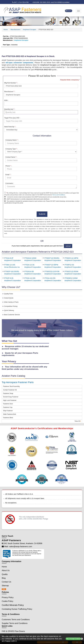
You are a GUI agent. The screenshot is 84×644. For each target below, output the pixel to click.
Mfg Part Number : (11, 83)
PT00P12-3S (69, 265)
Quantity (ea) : (10, 109)
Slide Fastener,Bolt (10, 414)
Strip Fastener (8, 411)
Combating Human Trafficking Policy (17, 609)
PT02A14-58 (29, 271)
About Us (6, 570)
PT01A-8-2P (9, 258)
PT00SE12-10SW (71, 278)
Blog (4, 578)
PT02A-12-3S (29, 265)
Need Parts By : (10, 127)
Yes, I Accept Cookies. (73, 639)
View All (78, 421)
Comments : (10, 183)
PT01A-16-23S (50, 278)
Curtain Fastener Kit (10, 390)
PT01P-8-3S (9, 278)
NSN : (6, 100)
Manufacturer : (10, 92)
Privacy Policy (8, 597)
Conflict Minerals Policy (13, 605)
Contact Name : (11, 157)
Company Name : (12, 140)
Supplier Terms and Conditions (15, 623)
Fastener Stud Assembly (11, 386)
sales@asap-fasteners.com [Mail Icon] (21, 546)
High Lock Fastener (10, 400)
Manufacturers (15, 30)
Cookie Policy (8, 601)
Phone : (9, 166)
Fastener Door (8, 404)
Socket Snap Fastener (11, 397)
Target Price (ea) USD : (12, 118)
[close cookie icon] (82, 639)
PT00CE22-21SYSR (52, 271)
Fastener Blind (8, 418)
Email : (8, 175)
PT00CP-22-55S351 (52, 258)
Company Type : (12, 149)
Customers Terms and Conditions (16, 620)
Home (6, 30)
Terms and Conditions (59, 195)
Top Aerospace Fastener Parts (18, 382)
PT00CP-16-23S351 (12, 271)
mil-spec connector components (19, 63)
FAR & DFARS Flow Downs (13, 631)
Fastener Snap (8, 393)
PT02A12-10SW (30, 258)
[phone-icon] (21, 2)
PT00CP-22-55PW (51, 265)
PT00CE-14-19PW (71, 258)
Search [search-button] (69, 11)
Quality (5, 574)
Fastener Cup (8, 407)
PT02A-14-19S (30, 278)
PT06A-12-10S (10, 265)
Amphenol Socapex (29, 30)
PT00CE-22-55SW (71, 271)
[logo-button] (26, 10)
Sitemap (5, 586)
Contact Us (6, 582)
